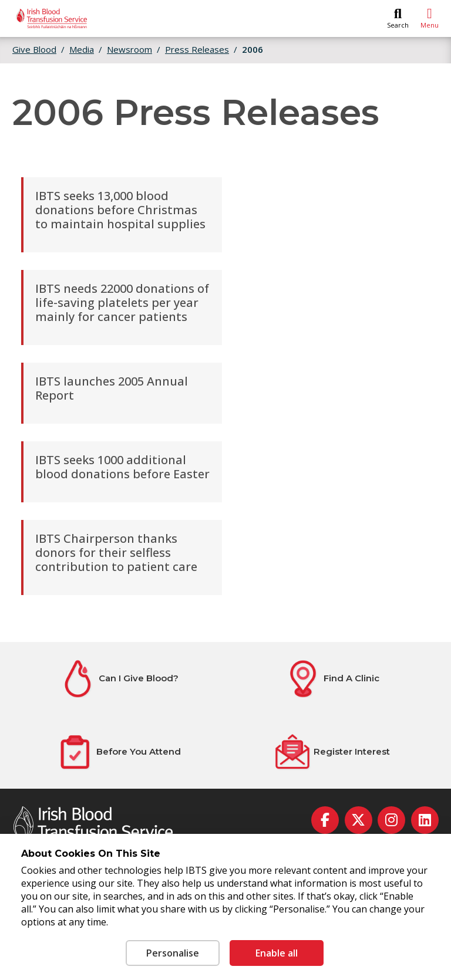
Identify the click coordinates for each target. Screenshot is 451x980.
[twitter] (359, 820)
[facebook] (325, 820)
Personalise (173, 953)
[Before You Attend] (119, 752)
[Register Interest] (332, 752)
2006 (253, 49)
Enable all (277, 953)
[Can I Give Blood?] (119, 679)
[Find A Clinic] (332, 679)
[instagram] (391, 820)
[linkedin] (425, 820)
